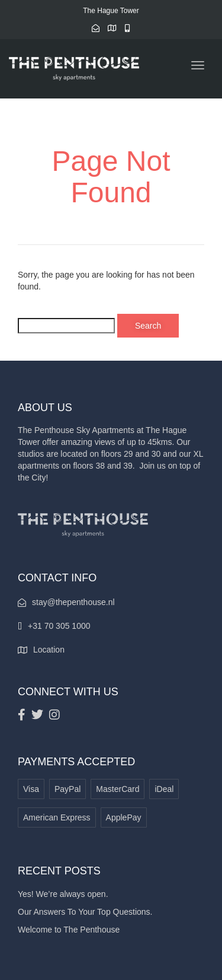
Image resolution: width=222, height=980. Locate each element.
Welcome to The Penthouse (69, 930)
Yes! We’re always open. (63, 894)
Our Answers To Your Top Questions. (85, 912)
